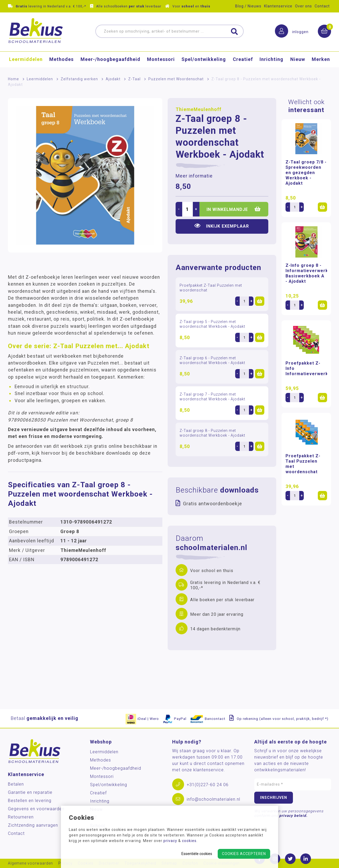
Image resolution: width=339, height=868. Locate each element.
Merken (321, 60)
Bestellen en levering (30, 801)
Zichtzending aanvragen (33, 825)
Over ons (304, 6)
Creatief (243, 60)
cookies (189, 841)
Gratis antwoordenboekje (213, 504)
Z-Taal (134, 79)
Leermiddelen (26, 60)
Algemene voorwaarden (30, 863)
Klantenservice (278, 6)
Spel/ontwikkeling (204, 60)
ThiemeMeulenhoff (199, 109)
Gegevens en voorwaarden (36, 809)
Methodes (61, 60)
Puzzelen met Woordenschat (176, 79)
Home (14, 79)
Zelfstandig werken (79, 79)
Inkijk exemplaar (222, 226)
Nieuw (298, 60)
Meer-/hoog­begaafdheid (110, 60)
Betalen (16, 784)
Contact (322, 6)
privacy (170, 841)
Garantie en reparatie (30, 792)
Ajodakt (113, 79)
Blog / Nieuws (248, 6)
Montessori (161, 60)
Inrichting (271, 60)
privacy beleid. (293, 816)
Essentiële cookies (197, 854)
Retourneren (21, 817)
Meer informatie (194, 176)
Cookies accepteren (244, 854)
